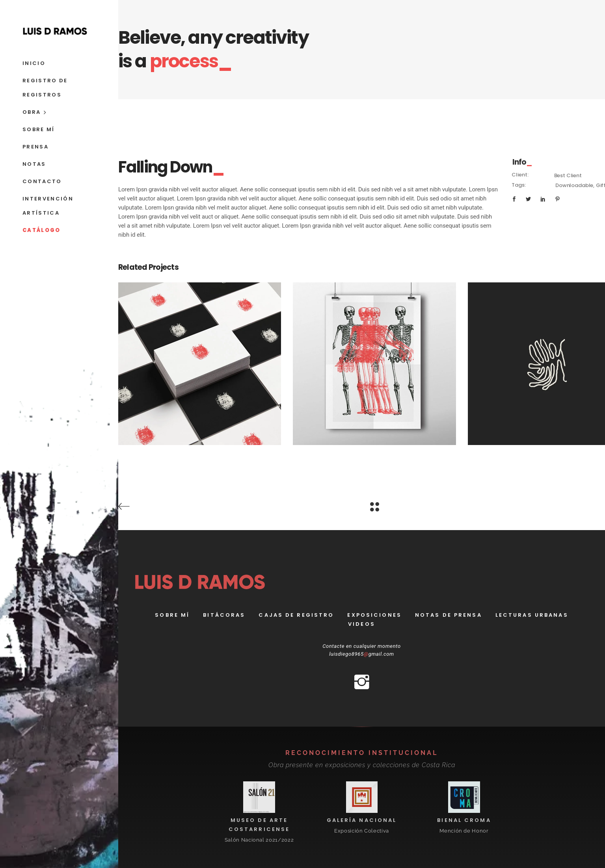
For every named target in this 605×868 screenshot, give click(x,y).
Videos (362, 624)
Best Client (568, 175)
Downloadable (574, 185)
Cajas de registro (296, 615)
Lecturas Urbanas (532, 615)
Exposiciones (374, 615)
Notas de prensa (449, 615)
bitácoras (224, 615)
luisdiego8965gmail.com (362, 654)
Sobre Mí (172, 615)
